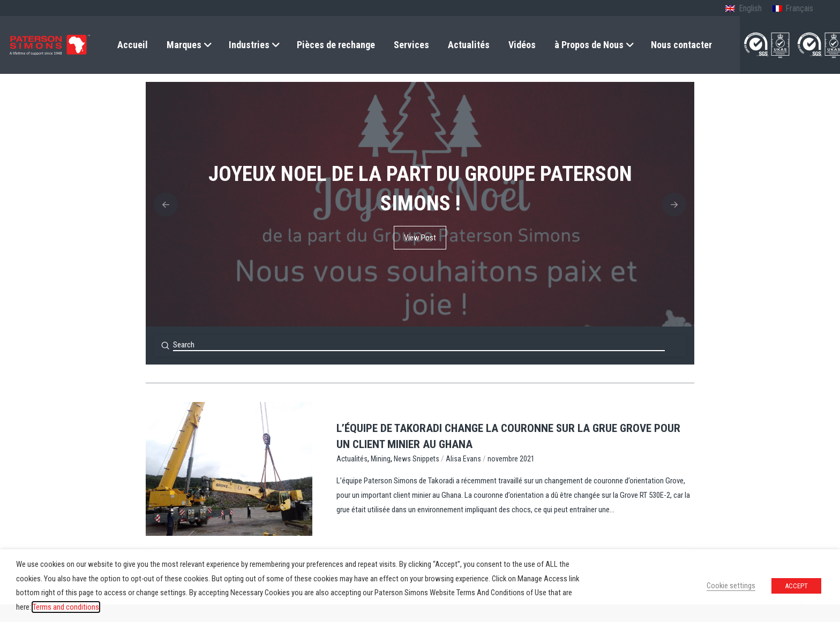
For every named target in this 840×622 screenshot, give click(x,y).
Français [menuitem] (799, 8)
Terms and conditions (66, 607)
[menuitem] (743, 9)
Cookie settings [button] (731, 586)
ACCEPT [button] (796, 586)
